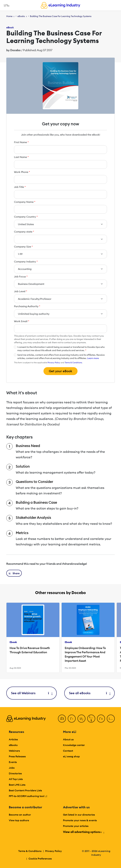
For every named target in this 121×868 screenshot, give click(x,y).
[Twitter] (72, 719)
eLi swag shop (71, 756)
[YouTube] (91, 719)
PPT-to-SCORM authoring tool (28, 796)
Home (9, 16)
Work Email (22, 321)
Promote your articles (76, 826)
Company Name (25, 202)
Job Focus (21, 276)
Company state (24, 232)
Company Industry (26, 262)
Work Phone (22, 172)
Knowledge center (74, 745)
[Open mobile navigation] (6, 5)
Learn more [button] (93, 358)
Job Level (21, 291)
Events (13, 762)
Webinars (14, 751)
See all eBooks (89, 693)
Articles (13, 739)
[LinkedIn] (81, 719)
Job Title (20, 187)
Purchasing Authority (27, 306)
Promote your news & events (80, 820)
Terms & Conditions (73, 363)
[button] (14, 573)
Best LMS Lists (17, 785)
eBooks (21, 16)
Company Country (26, 217)
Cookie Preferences (40, 859)
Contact (68, 751)
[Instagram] (111, 719)
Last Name (21, 157)
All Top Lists (16, 779)
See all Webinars (32, 693)
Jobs (12, 768)
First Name (21, 142)
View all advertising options (83, 832)
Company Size (23, 247)
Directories (15, 773)
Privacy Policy (54, 363)
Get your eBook (60, 371)
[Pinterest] (101, 719)
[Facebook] (62, 719)
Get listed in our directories (79, 815)
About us (68, 739)
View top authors (19, 820)
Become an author (20, 815)
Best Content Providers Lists (25, 790)
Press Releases (17, 756)
